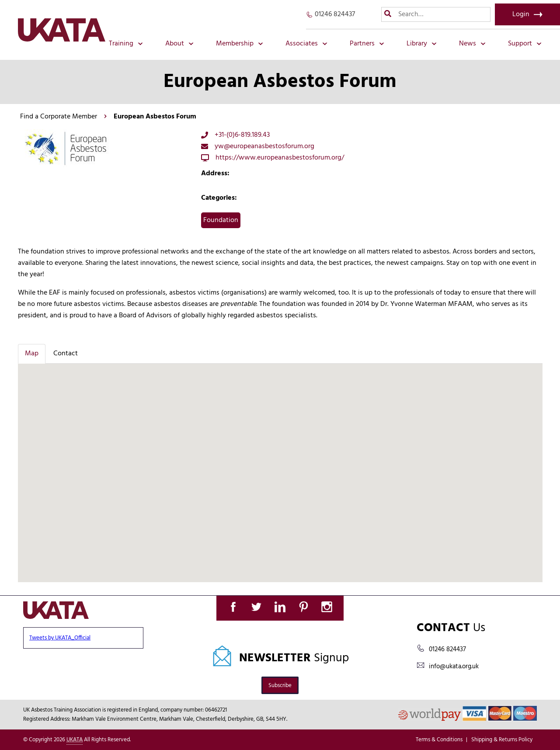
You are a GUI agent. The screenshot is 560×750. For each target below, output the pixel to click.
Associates (306, 44)
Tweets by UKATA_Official (60, 638)
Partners (367, 44)
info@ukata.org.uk (454, 667)
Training (126, 44)
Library (422, 44)
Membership (240, 44)
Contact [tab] (66, 354)
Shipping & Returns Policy (502, 740)
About (179, 44)
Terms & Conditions (439, 740)
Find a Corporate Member (59, 117)
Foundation (221, 220)
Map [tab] (32, 354)
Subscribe (280, 686)
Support (525, 44)
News (472, 44)
